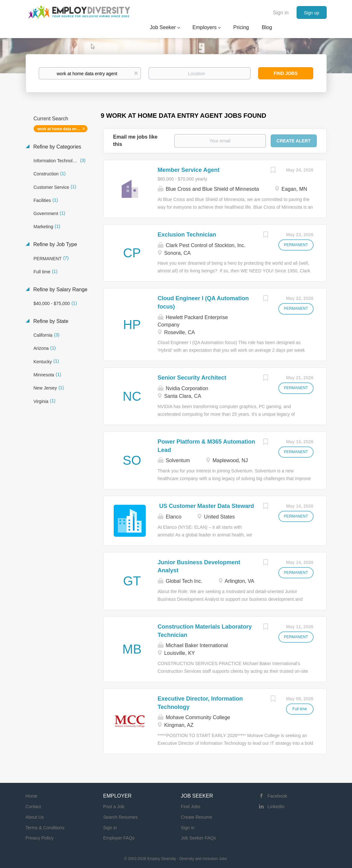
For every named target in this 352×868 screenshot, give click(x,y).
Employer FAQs (119, 838)
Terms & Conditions (45, 828)
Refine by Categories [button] (57, 147)
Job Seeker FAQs (199, 838)
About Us (35, 817)
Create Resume (197, 817)
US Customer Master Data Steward (206, 506)
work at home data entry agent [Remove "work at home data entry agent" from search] (63, 129)
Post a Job (114, 807)
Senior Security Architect (192, 378)
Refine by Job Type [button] (55, 244)
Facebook (277, 796)
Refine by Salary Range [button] (60, 289)
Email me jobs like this (135, 141)
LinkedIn (276, 807)
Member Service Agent (188, 170)
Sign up (311, 13)
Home (32, 796)
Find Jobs (286, 73)
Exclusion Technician (187, 235)
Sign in (281, 13)
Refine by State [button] (50, 321)
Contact (33, 807)
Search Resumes (120, 817)
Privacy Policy (40, 838)
